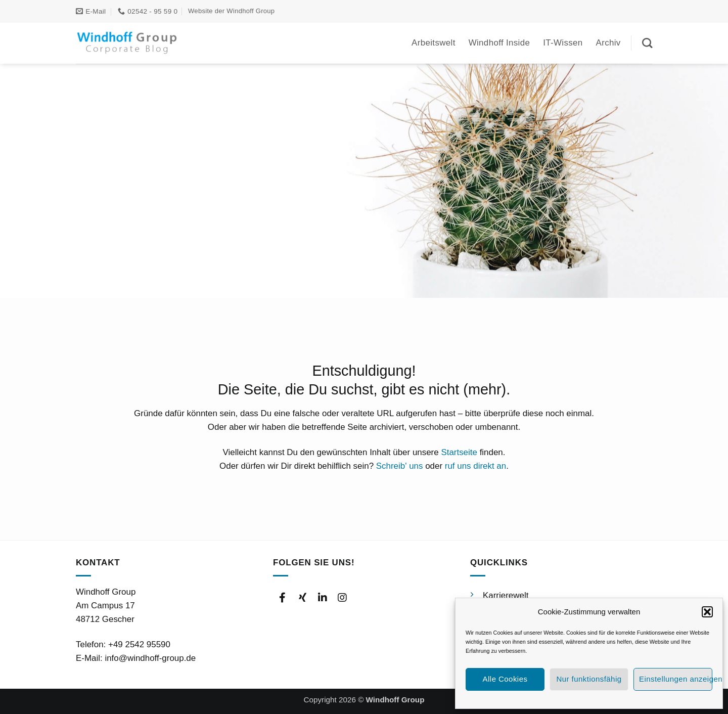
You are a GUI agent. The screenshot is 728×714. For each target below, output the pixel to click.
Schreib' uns (400, 466)
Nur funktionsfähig (589, 679)
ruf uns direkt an (475, 466)
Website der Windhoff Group (231, 11)
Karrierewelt (506, 595)
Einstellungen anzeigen (676, 679)
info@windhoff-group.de (150, 658)
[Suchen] (647, 43)
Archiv (608, 43)
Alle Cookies (505, 679)
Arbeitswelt (434, 43)
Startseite (459, 452)
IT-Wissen (563, 43)
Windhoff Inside (499, 43)
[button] (707, 612)
